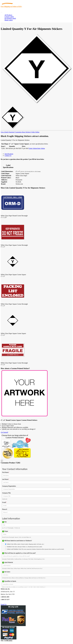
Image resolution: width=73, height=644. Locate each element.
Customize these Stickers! (23, 132)
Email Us (4, 604)
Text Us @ (7, 602)
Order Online (35, 132)
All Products (8, 15)
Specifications (9, 154)
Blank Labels (9, 20)
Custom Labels (9, 17)
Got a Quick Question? (8, 132)
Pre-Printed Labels (10, 18)
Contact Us (8, 156)
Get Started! (4, 432)
